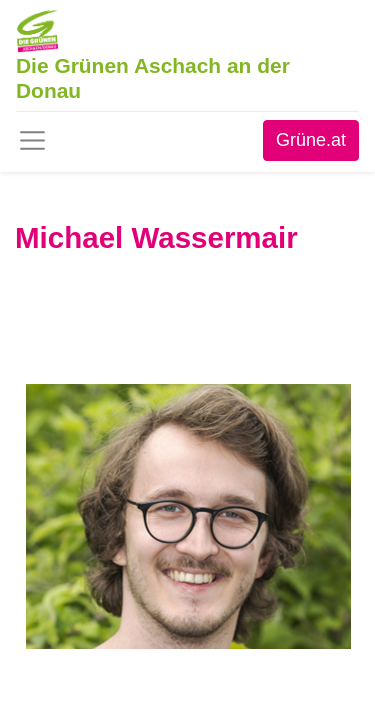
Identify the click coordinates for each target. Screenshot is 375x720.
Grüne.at (311, 140)
